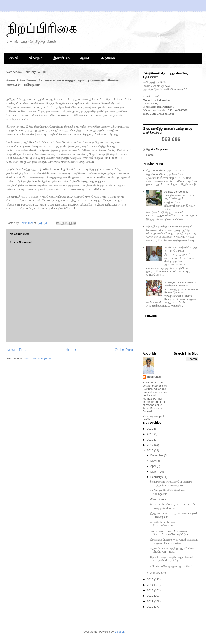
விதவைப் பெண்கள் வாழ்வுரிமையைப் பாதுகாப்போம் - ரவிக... (174, 541)
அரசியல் (108, 58)
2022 (151, 429)
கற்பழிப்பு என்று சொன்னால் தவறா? (169, 226)
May (153, 461)
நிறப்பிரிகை (42, 28)
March (155, 472)
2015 (151, 579)
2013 (151, 590)
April (154, 466)
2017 (151, 445)
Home (71, 350)
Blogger (119, 632)
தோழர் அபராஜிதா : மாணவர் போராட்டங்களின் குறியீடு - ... (170, 533)
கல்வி (14, 58)
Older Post (124, 350)
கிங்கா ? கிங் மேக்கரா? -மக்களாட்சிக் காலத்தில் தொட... (173, 506)
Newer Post (17, 350)
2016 (151, 450)
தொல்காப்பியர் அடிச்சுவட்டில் (165, 171)
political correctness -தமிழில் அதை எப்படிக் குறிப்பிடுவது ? (179, 195)
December (157, 455)
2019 (151, 434)
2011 (151, 601)
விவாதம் (35, 58)
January (156, 573)
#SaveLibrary (158, 499)
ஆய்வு (85, 58)
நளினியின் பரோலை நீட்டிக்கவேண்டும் (163, 524)
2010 (151, 607)
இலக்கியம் (61, 58)
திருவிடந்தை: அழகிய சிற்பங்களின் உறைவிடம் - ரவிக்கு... (172, 559)
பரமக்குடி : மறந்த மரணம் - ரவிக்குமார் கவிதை (181, 284)
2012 (151, 596)
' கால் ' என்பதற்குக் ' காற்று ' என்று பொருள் (180, 249)
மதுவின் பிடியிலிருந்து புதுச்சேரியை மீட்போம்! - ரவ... (172, 550)
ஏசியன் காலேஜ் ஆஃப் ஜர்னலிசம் (171, 566)
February (156, 477)
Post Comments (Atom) (38, 359)
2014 (151, 585)
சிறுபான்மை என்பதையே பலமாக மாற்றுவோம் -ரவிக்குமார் (171, 483)
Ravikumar (154, 377)
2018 (151, 440)
